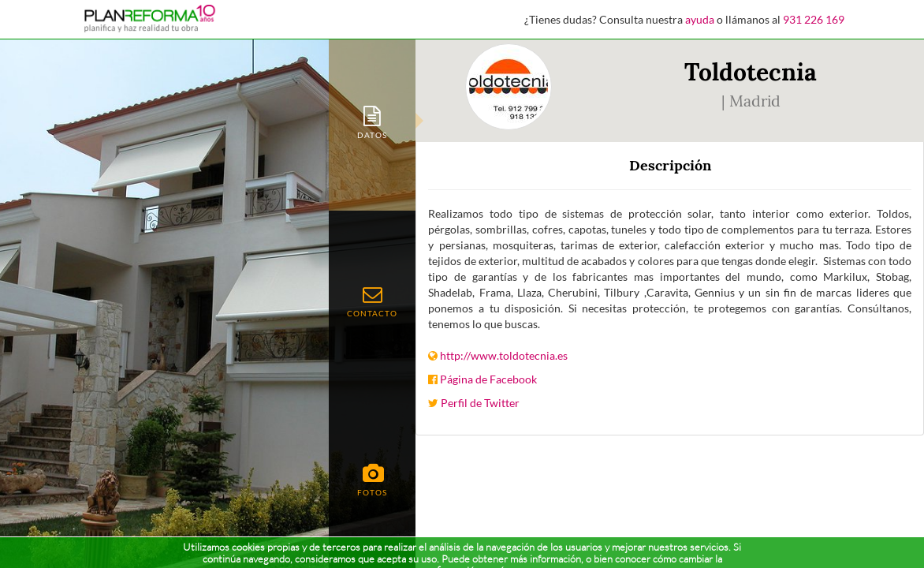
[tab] (372, 121)
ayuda (700, 19)
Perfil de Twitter (480, 403)
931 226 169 (814, 19)
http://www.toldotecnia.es (504, 355)
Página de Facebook (488, 379)
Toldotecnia (751, 72)
